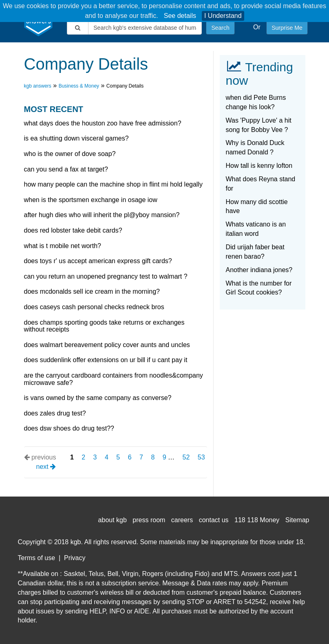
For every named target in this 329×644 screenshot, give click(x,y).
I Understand (223, 16)
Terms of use (37, 558)
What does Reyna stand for (261, 184)
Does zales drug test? (55, 413)
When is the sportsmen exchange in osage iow (91, 200)
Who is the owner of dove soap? (70, 154)
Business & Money (79, 86)
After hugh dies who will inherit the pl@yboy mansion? (102, 215)
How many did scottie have (257, 207)
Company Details (125, 86)
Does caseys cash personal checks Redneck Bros (94, 307)
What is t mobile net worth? (63, 246)
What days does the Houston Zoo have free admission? (103, 123)
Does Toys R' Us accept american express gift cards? (98, 261)
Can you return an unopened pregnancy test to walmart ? (106, 276)
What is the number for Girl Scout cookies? (259, 288)
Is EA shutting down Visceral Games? (76, 138)
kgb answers (38, 86)
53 (201, 457)
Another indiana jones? (259, 270)
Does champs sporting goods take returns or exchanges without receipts (104, 326)
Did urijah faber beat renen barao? (255, 252)
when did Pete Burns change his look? (256, 102)
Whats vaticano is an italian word (256, 229)
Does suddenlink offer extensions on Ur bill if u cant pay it (106, 360)
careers (182, 520)
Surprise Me (287, 28)
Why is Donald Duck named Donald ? (255, 147)
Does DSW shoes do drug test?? (69, 428)
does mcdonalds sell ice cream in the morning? (92, 291)
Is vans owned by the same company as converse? (98, 398)
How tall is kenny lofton (259, 166)
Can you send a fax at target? (66, 169)
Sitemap (297, 520)
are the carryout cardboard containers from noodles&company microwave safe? (114, 379)
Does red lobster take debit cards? (73, 230)
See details (180, 16)
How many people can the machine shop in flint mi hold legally (113, 184)
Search (220, 28)
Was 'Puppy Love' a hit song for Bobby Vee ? (259, 125)
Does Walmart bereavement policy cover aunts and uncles (107, 345)
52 (186, 457)
